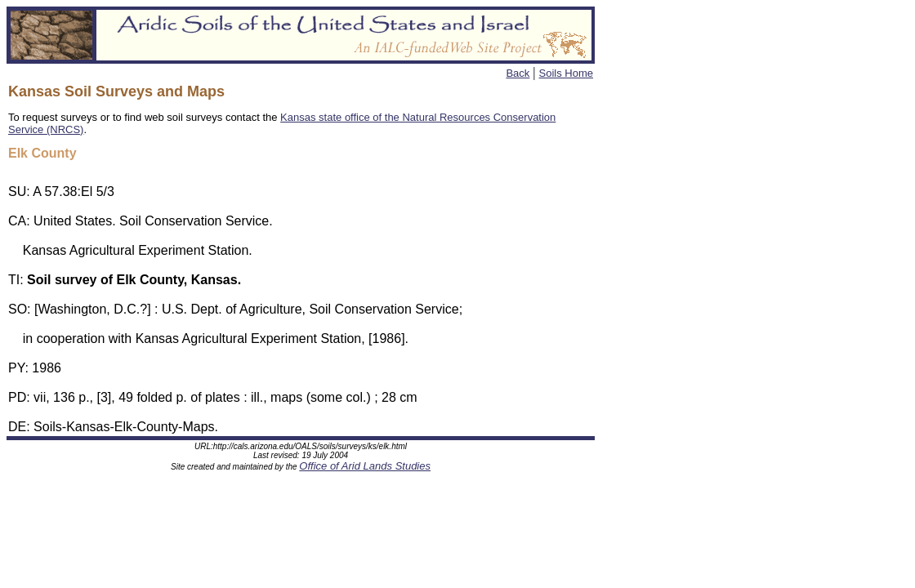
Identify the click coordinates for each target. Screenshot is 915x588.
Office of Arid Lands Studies (365, 468)
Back (518, 73)
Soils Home (566, 73)
